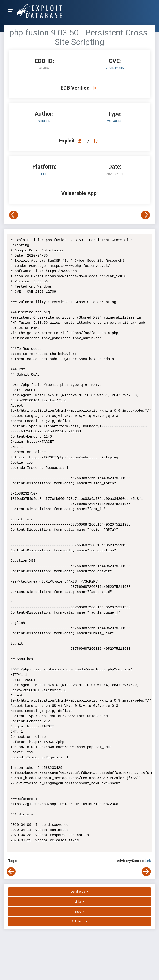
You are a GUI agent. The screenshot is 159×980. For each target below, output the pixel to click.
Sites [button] (78, 912)
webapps (115, 121)
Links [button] (78, 902)
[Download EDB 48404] (81, 141)
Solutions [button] (78, 922)
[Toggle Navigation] (12, 11)
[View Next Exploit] (145, 215)
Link (148, 861)
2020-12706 (115, 68)
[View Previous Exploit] (14, 215)
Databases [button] (78, 892)
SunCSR (44, 121)
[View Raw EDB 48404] (96, 141)
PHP (44, 174)
